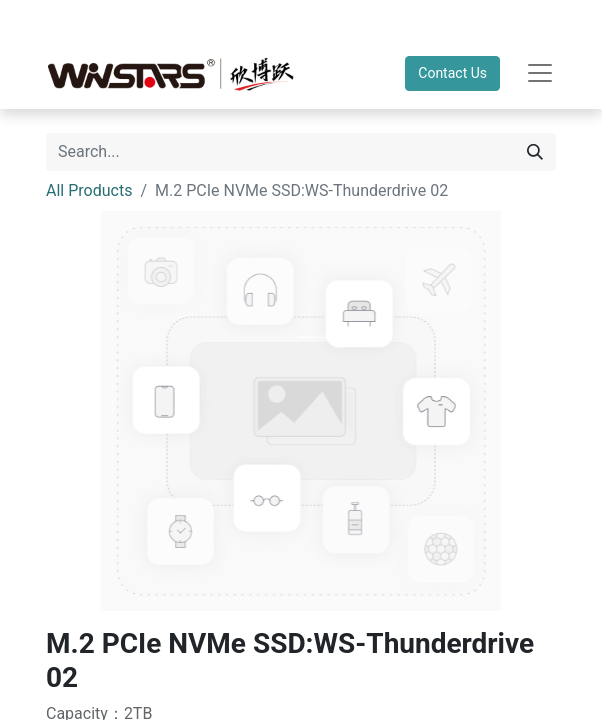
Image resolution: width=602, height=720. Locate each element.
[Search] (535, 152)
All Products (89, 190)
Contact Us (452, 73)
